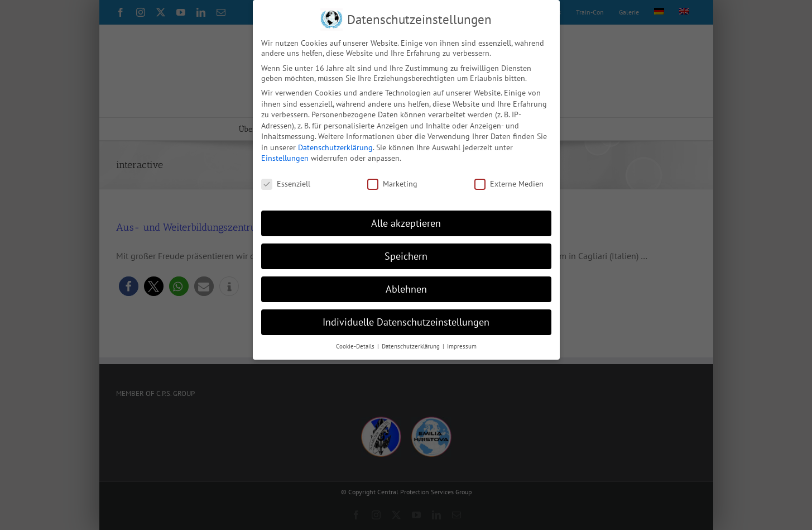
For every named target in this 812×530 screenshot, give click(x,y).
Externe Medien (509, 184)
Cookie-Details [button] (356, 346)
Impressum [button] (462, 346)
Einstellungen (285, 158)
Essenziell (286, 184)
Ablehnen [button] (406, 289)
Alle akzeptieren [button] (406, 223)
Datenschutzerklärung (335, 147)
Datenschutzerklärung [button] (412, 346)
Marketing (392, 184)
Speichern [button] (406, 256)
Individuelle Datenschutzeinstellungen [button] (406, 322)
